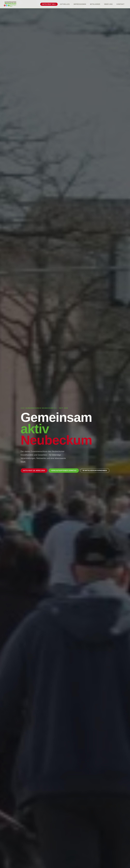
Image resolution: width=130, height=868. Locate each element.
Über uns (108, 4)
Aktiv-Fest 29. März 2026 (34, 471)
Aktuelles (65, 4)
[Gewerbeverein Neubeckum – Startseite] (10, 4)
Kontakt (121, 4)
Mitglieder (95, 4)
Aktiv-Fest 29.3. (49, 4)
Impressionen (80, 4)
